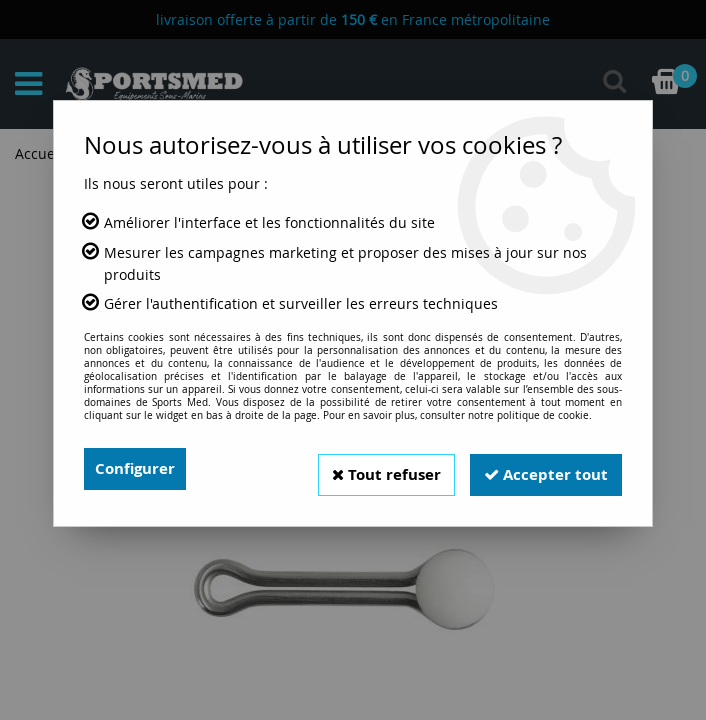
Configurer (137, 469)
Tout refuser (374, 469)
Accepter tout (542, 469)
